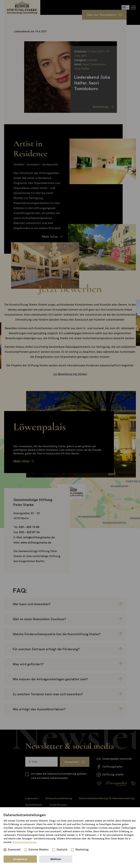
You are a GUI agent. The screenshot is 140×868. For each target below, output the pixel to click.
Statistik (62, 850)
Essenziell (14, 850)
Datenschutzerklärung (24, 842)
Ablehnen (56, 859)
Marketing (82, 850)
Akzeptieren (20, 859)
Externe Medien (38, 850)
